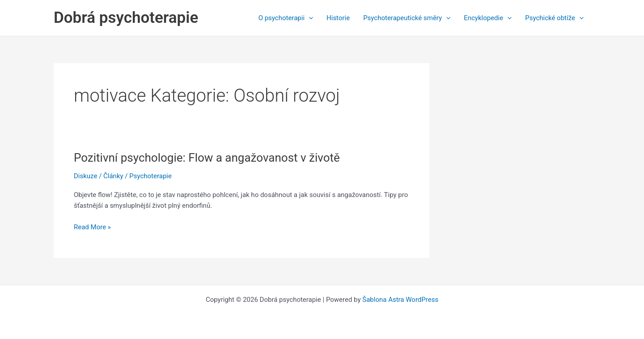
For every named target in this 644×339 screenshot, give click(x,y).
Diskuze (85, 176)
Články (113, 176)
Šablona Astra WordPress (400, 300)
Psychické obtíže (554, 18)
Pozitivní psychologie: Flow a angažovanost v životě (207, 158)
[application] (309, 18)
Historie (338, 18)
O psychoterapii (286, 18)
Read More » (92, 227)
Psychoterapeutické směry (407, 18)
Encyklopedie (488, 18)
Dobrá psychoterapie (126, 18)
